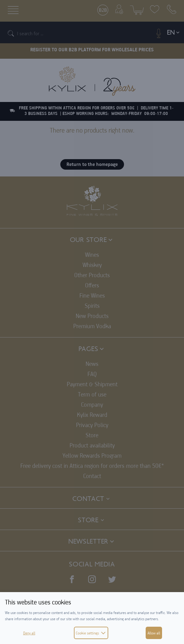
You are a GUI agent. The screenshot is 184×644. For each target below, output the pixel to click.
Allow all (154, 633)
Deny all (29, 633)
